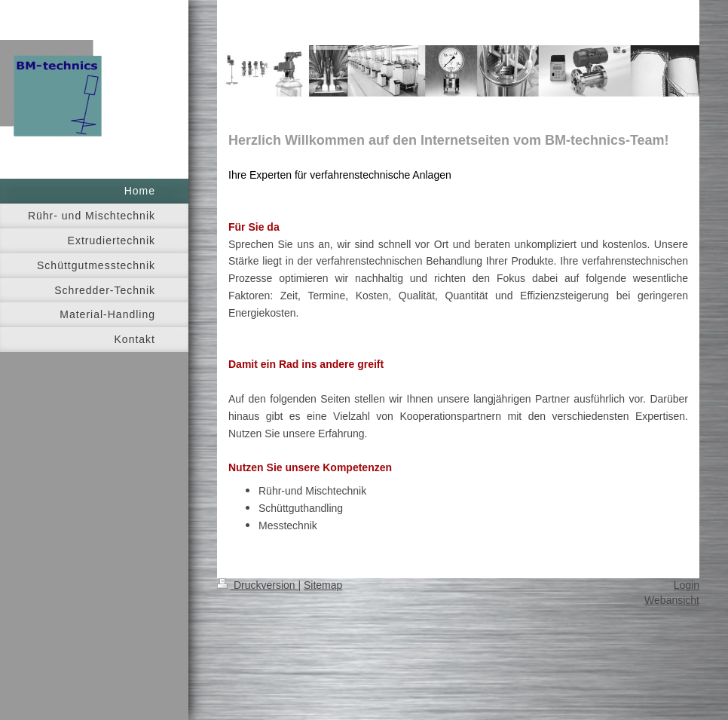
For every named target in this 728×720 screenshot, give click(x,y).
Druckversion (257, 585)
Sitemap (323, 585)
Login (687, 585)
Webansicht (672, 600)
